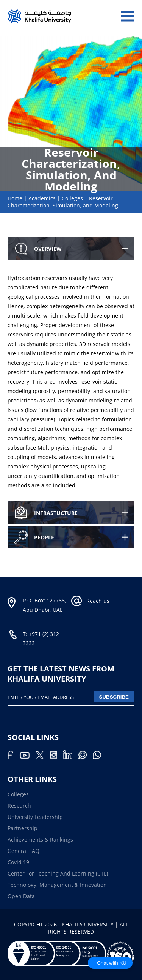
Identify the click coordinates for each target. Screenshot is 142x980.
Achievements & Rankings (40, 839)
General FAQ (23, 851)
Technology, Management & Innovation (57, 885)
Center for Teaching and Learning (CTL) (58, 873)
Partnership (23, 828)
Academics (42, 198)
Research (19, 806)
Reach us (98, 601)
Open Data (21, 896)
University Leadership (35, 817)
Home (15, 198)
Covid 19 (18, 862)
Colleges (72, 198)
